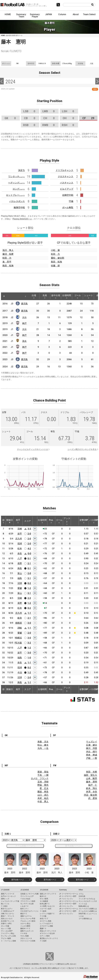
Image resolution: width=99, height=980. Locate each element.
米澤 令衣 (92, 792)
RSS (95, 89)
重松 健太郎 (58, 258)
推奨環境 (35, 964)
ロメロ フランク (40, 778)
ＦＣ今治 (24, 933)
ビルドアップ (67, 189)
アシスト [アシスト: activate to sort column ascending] (67, 521)
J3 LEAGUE (44, 890)
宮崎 (20, 529)
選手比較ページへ (74, 846)
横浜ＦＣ (24, 914)
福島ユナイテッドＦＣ (48, 894)
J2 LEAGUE (25, 890)
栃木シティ (25, 909)
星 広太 (44, 788)
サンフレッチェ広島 (8, 936)
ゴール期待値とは (85, 919)
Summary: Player (35, 15)
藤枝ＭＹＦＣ (25, 928)
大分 (24, 317)
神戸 (24, 323)
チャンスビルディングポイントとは (32, 449)
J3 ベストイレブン (66, 914)
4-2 (29, 549)
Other (81, 890)
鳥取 (20, 568)
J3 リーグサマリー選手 (68, 911)
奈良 (20, 553)
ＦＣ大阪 (43, 916)
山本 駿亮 (92, 778)
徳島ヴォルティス (27, 931)
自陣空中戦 (68, 195)
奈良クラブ (44, 919)
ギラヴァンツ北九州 (47, 933)
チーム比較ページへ (25, 846)
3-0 (29, 623)
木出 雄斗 (92, 752)
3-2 (29, 643)
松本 (20, 549)
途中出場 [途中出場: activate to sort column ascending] (56, 296)
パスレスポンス (17, 201)
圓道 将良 (43, 792)
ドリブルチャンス (64, 170)
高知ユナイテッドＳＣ (48, 931)
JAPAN (49, 14)
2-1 (29, 563)
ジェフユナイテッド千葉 (10, 901)
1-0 (29, 658)
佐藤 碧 (55, 266)
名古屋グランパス (8, 921)
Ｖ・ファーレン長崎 (8, 941)
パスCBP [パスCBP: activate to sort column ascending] (94, 521)
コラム (81, 894)
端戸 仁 (93, 785)
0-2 (29, 583)
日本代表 (82, 896)
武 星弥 (93, 798)
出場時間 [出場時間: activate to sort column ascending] (67, 296)
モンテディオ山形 (27, 904)
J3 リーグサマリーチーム (69, 909)
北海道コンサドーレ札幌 (29, 894)
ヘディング (17, 183)
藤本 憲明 (92, 782)
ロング (19, 189)
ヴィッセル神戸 (7, 931)
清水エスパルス (7, 919)
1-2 (29, 588)
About (76, 14)
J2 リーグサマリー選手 (68, 904)
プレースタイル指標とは (88, 909)
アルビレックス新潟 (28, 921)
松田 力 (7, 258)
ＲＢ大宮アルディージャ (29, 911)
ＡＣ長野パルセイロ (47, 906)
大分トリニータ (26, 938)
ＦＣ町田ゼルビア (8, 911)
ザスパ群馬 (44, 899)
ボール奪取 (68, 208)
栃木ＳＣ (43, 896)
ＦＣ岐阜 (43, 911)
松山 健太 (43, 745)
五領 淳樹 (43, 782)
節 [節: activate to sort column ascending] (3, 521)
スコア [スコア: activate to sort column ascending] (28, 521)
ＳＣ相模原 (44, 901)
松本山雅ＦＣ (45, 904)
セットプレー (15, 195)
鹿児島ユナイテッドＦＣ (49, 938)
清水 (24, 341)
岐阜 (20, 618)
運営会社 (61, 964)
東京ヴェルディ (7, 909)
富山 (20, 573)
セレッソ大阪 (6, 928)
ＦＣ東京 (4, 906)
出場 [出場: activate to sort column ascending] (34, 296)
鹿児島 (24, 304)
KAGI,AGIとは (84, 906)
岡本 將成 (92, 755)
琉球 (20, 544)
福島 (20, 578)
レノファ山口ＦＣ (46, 924)
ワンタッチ (17, 177)
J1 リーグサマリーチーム (69, 894)
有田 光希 (92, 772)
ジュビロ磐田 (25, 926)
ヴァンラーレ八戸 (27, 896)
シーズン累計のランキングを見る (82, 449)
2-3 (29, 598)
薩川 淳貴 (92, 748)
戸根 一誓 (92, 758)
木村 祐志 (43, 798)
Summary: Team (21, 15)
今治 (20, 673)
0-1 (29, 558)
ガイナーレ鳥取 (46, 921)
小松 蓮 (55, 250)
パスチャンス (67, 183)
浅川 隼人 (8, 250)
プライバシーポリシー (48, 964)
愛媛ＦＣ (43, 928)
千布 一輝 (43, 775)
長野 (20, 563)
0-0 (29, 553)
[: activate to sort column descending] (4, 296)
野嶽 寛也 (43, 785)
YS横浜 (18, 638)
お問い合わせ (70, 964)
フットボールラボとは (87, 899)
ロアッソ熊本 (45, 936)
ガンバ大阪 (5, 926)
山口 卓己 (43, 795)
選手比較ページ (18, 880)
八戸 (20, 558)
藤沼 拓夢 (8, 254)
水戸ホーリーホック (8, 896)
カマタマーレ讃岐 (46, 926)
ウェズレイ (92, 742)
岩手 (20, 534)
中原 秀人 (43, 802)
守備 (71, 201)
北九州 (19, 539)
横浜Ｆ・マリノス (8, 916)
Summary (63, 890)
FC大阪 (18, 643)
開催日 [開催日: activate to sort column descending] (10, 521)
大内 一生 (43, 748)
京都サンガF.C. (6, 924)
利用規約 (27, 964)
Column (62, 14)
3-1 (29, 578)
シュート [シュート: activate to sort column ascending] (89, 296)
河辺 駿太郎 (90, 795)
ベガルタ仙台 (25, 899)
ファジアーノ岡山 (8, 933)
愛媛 (20, 588)
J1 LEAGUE (5, 890)
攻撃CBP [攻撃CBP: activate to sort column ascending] (84, 521)
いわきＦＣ (25, 906)
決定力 (21, 170)
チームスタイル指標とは (88, 911)
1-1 (29, 613)
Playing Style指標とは (22, 219)
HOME (8, 14)
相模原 (19, 623)
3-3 (29, 529)
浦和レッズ (5, 899)
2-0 (29, 534)
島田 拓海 (8, 266)
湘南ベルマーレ (26, 916)
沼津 (20, 583)
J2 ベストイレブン (66, 906)
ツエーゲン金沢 (46, 909)
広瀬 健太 (92, 745)
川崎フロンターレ (8, 914)
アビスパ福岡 (6, 938)
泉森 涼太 (43, 742)
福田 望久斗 (90, 775)
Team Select (89, 14)
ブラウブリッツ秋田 (28, 901)
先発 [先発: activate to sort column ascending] (45, 296)
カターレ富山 (25, 924)
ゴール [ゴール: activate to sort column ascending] (78, 296)
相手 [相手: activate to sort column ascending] (18, 521)
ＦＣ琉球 (43, 941)
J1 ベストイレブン (66, 899)
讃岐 (20, 628)
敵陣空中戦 (19, 208)
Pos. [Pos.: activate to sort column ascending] (51, 521)
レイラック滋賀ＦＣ (47, 914)
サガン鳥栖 (25, 936)
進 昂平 (7, 262)
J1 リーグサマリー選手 (68, 896)
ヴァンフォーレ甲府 (28, 919)
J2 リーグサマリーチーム (69, 901)
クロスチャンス (66, 177)
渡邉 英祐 (43, 772)
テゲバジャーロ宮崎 (28, 941)
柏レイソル (5, 904)
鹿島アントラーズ (8, 894)
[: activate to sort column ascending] (9, 296)
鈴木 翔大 (92, 788)
